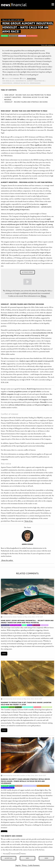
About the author (7, 560)
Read (4, 654)
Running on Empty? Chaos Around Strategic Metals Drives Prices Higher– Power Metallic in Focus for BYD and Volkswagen (25, 781)
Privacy (24, 865)
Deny (46, 858)
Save (27, 858)
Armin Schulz (31, 78)
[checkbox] (2, 853)
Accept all (9, 858)
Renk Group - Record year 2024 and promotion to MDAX (28, 95)
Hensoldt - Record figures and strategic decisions (26, 102)
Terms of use (28, 521)
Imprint (18, 865)
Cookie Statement (34, 865)
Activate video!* (28, 272)
